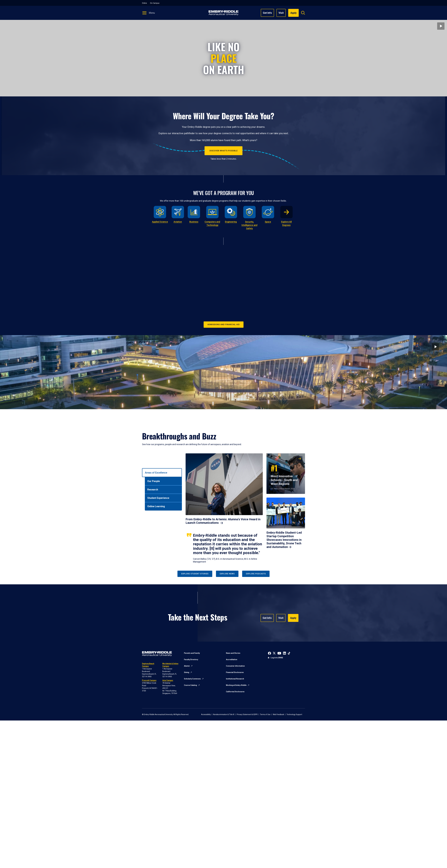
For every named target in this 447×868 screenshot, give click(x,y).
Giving (187, 672)
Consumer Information (235, 666)
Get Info (267, 13)
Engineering (231, 222)
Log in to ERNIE (277, 658)
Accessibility (206, 714)
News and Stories (233, 653)
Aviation (178, 222)
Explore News (227, 574)
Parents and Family (192, 653)
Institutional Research (235, 679)
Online (144, 3)
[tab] (162, 473)
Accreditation (232, 660)
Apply (291, 618)
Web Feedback (278, 714)
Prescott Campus (149, 680)
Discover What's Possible (224, 151)
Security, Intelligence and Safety (249, 225)
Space (268, 222)
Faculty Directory (191, 660)
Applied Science (160, 222)
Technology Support (294, 714)
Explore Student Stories (195, 574)
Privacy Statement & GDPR (247, 714)
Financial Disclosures (235, 672)
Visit (281, 13)
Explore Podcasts (256, 574)
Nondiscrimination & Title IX (224, 714)
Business (194, 222)
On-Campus (155, 3)
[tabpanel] (245, 508)
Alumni (187, 666)
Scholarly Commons (192, 679)
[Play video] (441, 26)
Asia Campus (168, 680)
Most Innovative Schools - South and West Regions (284, 474)
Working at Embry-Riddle (236, 685)
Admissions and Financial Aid (224, 325)
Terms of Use (265, 714)
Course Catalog (190, 685)
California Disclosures (235, 692)
